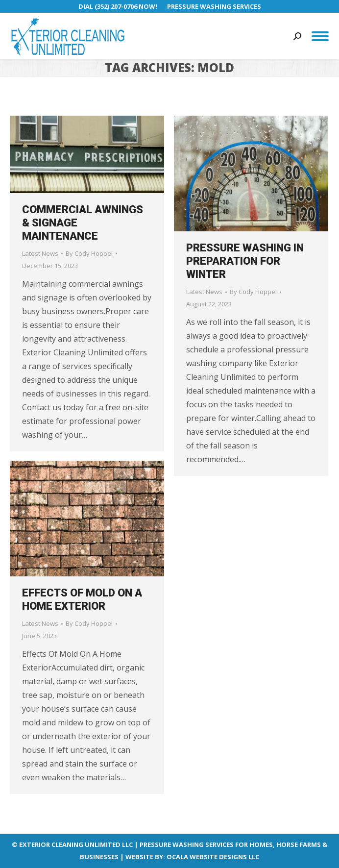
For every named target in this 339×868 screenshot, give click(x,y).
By (89, 253)
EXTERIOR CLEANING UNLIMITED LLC (76, 844)
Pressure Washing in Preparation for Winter (245, 261)
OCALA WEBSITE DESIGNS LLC (213, 857)
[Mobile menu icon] (320, 36)
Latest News (40, 253)
